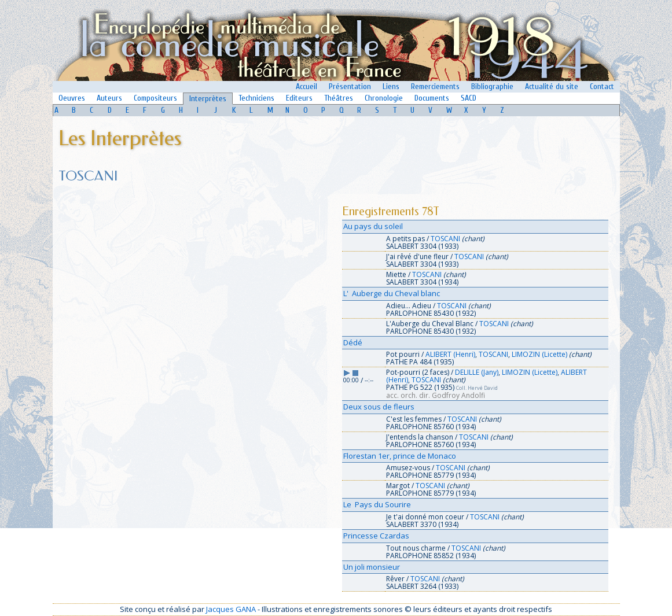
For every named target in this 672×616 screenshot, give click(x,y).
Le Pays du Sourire (377, 504)
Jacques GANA (231, 609)
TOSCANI (445, 239)
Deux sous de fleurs (379, 407)
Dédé (353, 342)
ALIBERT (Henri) (450, 354)
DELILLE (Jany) (477, 372)
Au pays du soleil (373, 226)
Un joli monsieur (372, 567)
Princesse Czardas (376, 536)
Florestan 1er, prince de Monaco (400, 456)
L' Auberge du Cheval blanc (392, 293)
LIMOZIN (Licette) (539, 354)
